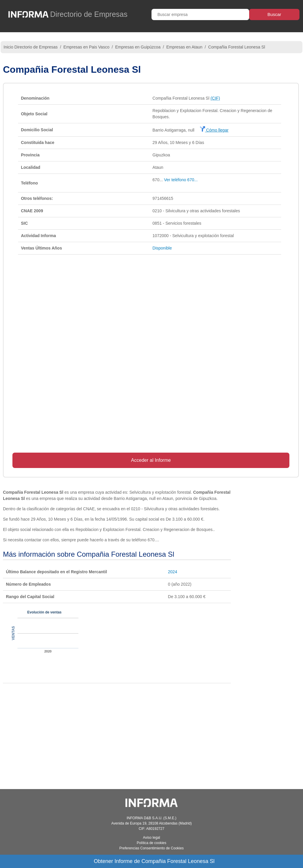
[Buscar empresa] (200, 14)
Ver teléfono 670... (181, 180)
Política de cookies (151, 843)
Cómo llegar (214, 130)
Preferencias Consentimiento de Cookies (151, 848)
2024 (173, 572)
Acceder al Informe (151, 460)
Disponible (162, 248)
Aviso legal (151, 838)
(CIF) (215, 98)
